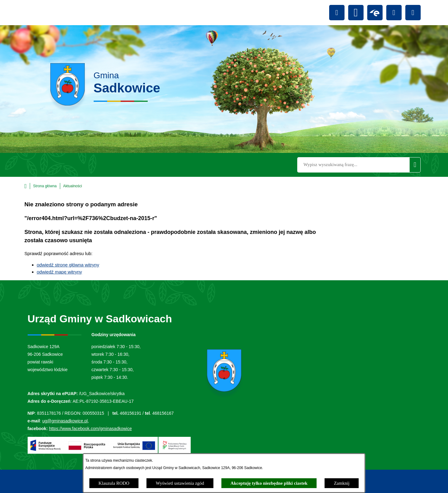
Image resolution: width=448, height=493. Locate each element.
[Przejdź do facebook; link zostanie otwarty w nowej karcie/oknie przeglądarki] (394, 13)
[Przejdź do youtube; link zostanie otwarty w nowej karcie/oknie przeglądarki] (413, 13)
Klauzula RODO (114, 483)
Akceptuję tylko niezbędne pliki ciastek (269, 483)
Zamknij (342, 483)
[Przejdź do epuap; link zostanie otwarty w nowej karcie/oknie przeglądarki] (375, 13)
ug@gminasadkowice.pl (65, 421)
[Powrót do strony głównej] (41, 186)
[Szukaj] (415, 165)
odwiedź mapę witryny (60, 272)
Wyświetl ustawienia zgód (180, 483)
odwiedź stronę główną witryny (68, 265)
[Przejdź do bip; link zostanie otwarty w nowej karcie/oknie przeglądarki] (356, 13)
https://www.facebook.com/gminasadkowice (90, 429)
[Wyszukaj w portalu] (353, 165)
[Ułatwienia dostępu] (337, 13)
